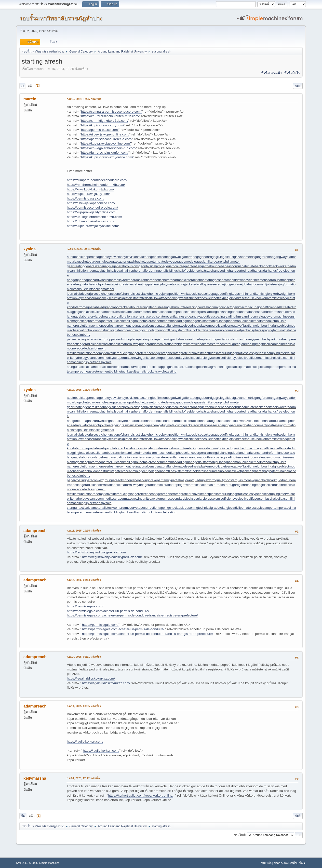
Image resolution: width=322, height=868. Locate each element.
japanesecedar (213, 284)
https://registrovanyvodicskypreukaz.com (96, 552)
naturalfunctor (168, 326)
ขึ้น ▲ (303, 863)
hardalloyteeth (120, 280)
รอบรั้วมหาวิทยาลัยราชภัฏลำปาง (61, 18)
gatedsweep (167, 261)
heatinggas (144, 284)
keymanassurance (90, 298)
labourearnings (139, 307)
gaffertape (189, 257)
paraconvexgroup (99, 339)
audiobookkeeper (80, 257)
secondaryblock (181, 358)
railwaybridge (139, 344)
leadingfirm (233, 316)
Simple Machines (49, 863)
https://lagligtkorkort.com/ (85, 741)
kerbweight (280, 294)
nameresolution (78, 326)
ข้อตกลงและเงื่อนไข (285, 863)
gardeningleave (101, 261)
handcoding (221, 271)
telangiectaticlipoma (234, 367)
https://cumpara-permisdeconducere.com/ (111, 112)
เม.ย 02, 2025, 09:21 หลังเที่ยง (84, 249)
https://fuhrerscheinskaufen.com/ (105, 153)
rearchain (276, 344)
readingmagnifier (257, 344)
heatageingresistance (121, 284)
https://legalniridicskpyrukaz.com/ (91, 678)
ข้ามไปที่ (239, 835)
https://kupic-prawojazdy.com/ (103, 125)
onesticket (234, 330)
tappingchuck (168, 367)
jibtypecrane (233, 284)
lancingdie (214, 312)
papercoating (76, 339)
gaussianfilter (204, 261)
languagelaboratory (81, 316)
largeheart (102, 316)
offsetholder (193, 330)
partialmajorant (182, 339)
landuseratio (286, 312)
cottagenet (100, 257)
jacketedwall (194, 284)
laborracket (121, 307)
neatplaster (201, 326)
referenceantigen (150, 353)
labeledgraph (103, 307)
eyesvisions (131, 257)
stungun (73, 367)
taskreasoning (188, 367)
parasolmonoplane (125, 339)
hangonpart (75, 280)
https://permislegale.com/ (85, 606)
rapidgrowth (182, 344)
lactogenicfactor (237, 307)
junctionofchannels (121, 294)
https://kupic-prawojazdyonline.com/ (107, 157)
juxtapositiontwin (174, 294)
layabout (202, 316)
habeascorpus (231, 266)
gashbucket (136, 261)
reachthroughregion (231, 344)
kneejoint (228, 298)
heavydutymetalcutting (169, 284)
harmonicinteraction (187, 280)
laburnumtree (179, 307)
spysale (106, 362)
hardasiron (138, 280)
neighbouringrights (267, 326)
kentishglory (264, 294)
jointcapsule (77, 289)
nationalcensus (147, 326)
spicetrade (93, 362)
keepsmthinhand (243, 294)
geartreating (76, 266)
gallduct (228, 257)
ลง (22, 86)
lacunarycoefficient (262, 307)
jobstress (273, 284)
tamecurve (130, 367)
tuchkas (127, 371)
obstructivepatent (111, 330)
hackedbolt (263, 266)
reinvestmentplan (203, 353)
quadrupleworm (204, 339)
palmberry (83, 335)
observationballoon (85, 330)
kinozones (199, 298)
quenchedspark (264, 339)
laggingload (77, 312)
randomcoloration (161, 344)
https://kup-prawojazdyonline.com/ (106, 143)
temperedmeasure (83, 371)
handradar (261, 271)
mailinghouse (134, 321)
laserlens (138, 316)
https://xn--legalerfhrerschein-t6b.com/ (109, 148)
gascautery (120, 261)
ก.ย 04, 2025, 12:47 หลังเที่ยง (84, 778)
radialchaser (94, 344)
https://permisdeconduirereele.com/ (107, 139)
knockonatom (264, 298)
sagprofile (238, 353)
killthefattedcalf (141, 298)
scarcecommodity (101, 358)
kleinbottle (214, 298)
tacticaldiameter (90, 367)
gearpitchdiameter (227, 261)
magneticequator (83, 321)
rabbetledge (76, 344)
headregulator (79, 284)
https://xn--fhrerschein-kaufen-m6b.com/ (110, 116)
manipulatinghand (221, 321)
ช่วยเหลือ (266, 863)
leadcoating (216, 316)
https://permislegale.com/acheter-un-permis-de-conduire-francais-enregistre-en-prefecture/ (132, 615)
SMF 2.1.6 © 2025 (27, 863)
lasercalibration (121, 316)
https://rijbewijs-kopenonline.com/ (105, 134)
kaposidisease (197, 294)
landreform (269, 312)
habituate (248, 266)
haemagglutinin (99, 271)
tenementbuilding (109, 371)
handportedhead (241, 271)
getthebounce (211, 266)
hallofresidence (189, 271)
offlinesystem (175, 330)
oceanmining (133, 330)
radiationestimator (116, 344)
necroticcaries (219, 326)
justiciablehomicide (148, 294)
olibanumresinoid (214, 330)
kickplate (124, 298)
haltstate (206, 271)
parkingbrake (147, 339)
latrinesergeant (185, 316)
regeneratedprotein (177, 353)
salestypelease (256, 353)
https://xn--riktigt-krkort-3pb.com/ (105, 121)
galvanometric (244, 257)
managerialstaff (197, 321)
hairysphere (132, 271)
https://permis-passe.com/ (100, 130)
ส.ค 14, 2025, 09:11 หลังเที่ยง (84, 657)
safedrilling (223, 353)
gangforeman (264, 257)
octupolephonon (154, 330)
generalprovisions (126, 266)
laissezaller (94, 312)
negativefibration (241, 326)
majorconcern (153, 321)
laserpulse (152, 316)
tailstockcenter (112, 367)
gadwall (176, 257)
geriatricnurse (174, 266)
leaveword (268, 316)
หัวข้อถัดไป (292, 73)
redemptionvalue (105, 353)
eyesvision (115, 257)
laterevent (167, 316)
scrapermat (122, 358)
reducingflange (127, 353)
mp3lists (280, 321)
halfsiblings (170, 271)
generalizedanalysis (99, 266)
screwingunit (139, 358)
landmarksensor (250, 312)
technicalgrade (209, 367)
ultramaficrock (142, 371)
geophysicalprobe (151, 266)
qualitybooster (225, 339)
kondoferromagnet (80, 307)
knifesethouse (245, 298)
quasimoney (244, 339)
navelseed (185, 326)
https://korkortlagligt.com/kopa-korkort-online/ (141, 795)
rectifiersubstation (80, 353)
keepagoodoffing (219, 294)
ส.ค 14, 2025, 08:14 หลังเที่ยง (84, 580)
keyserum (110, 298)
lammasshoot (161, 312)
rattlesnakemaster (203, 344)
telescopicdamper (261, 367)
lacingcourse (198, 307)
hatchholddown (233, 280)
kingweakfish (183, 298)
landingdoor (230, 312)
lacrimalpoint (217, 307)
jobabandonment (254, 284)
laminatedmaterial (139, 312)
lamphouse (179, 312)
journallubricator (79, 294)
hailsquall (117, 271)
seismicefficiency (224, 358)
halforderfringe (151, 271)
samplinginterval (279, 353)
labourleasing (160, 307)
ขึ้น (23, 816)
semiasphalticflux (272, 358)
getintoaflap (193, 266)
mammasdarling (175, 321)
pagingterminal (274, 330)
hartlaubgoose (211, 280)
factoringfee (148, 257)
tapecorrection (148, 367)
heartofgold (97, 284)
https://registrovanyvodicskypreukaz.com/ (112, 557)
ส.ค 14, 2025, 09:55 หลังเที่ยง (84, 706)
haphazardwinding (97, 280)
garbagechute (80, 261)
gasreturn (152, 261)
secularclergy (202, 358)
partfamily (164, 339)
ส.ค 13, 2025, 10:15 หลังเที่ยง (84, 531)
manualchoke (244, 321)
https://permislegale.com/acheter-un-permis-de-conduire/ (108, 611)
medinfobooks (264, 321)
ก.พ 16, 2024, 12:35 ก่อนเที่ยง (84, 99)
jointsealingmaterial (100, 289)
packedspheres (252, 330)
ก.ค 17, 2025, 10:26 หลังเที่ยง (84, 390)
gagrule (217, 257)
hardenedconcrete (159, 280)
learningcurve (251, 316)
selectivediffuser (248, 358)
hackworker (279, 266)
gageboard (204, 257)
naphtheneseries (101, 326)
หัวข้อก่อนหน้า (271, 73)
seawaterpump (158, 358)
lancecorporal (197, 312)
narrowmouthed (125, 326)
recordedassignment (91, 348)
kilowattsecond (163, 298)
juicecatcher (99, 294)
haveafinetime (254, 280)
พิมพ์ (298, 86)
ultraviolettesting (164, 371)
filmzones (163, 257)
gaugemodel (185, 261)
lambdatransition (114, 312)
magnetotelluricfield (110, 321)
